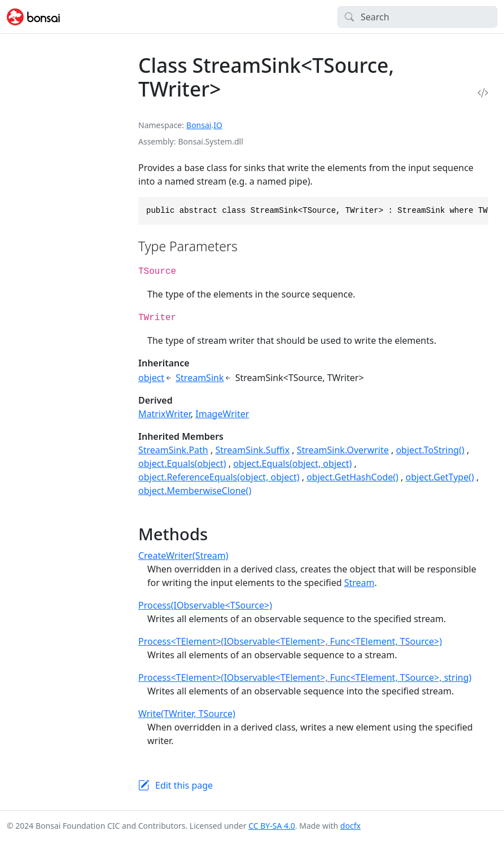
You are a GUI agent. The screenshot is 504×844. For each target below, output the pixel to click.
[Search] (417, 17)
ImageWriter (222, 414)
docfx (350, 826)
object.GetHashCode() (352, 477)
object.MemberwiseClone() (195, 491)
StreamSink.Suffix (252, 450)
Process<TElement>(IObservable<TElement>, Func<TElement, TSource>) (290, 641)
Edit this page (184, 785)
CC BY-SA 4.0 (272, 826)
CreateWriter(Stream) (183, 556)
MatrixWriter (165, 414)
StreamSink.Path (173, 450)
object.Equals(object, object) (292, 463)
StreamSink (200, 378)
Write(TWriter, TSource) (187, 714)
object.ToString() (430, 450)
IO (218, 125)
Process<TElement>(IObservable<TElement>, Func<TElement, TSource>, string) (305, 677)
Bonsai (199, 125)
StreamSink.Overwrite (343, 450)
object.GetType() (440, 477)
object (151, 378)
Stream (360, 583)
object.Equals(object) (182, 463)
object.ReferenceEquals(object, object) (219, 477)
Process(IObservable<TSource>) (205, 605)
